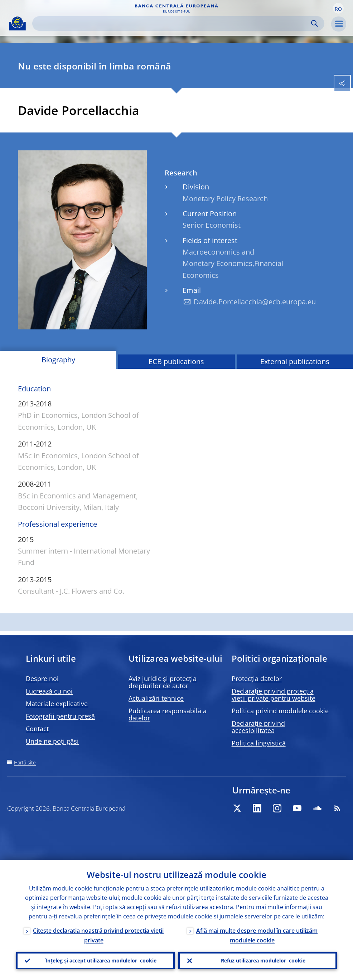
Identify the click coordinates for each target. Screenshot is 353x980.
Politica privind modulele (280, 711)
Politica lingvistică (259, 743)
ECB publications (176, 361)
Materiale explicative (57, 704)
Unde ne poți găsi (52, 741)
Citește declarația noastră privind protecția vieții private (98, 935)
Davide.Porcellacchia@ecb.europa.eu (255, 302)
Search (315, 23)
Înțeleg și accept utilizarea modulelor (101, 961)
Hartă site (25, 762)
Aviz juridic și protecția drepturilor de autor (163, 682)
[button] (338, 8)
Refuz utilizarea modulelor (263, 961)
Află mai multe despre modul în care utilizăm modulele (257, 935)
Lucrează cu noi (49, 691)
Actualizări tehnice (156, 698)
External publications (295, 361)
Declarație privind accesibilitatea (258, 727)
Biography (58, 360)
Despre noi (42, 679)
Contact (37, 729)
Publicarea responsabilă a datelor (168, 714)
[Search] (173, 23)
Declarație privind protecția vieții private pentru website (274, 695)
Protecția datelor (257, 679)
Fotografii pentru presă (60, 716)
